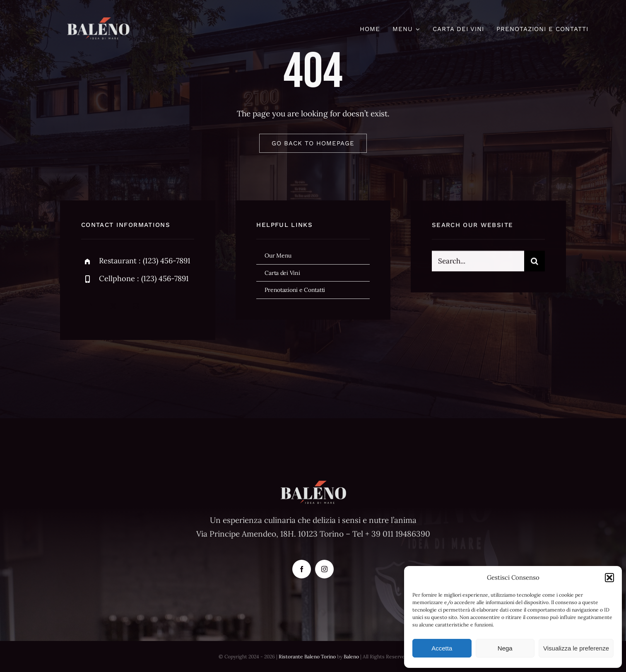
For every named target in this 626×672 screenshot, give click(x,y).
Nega (505, 648)
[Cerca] (535, 263)
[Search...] (478, 263)
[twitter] (113, 306)
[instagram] (136, 306)
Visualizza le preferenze (576, 648)
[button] (609, 578)
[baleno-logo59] (98, 21)
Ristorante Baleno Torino (307, 656)
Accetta (442, 648)
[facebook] (90, 306)
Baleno (351, 656)
